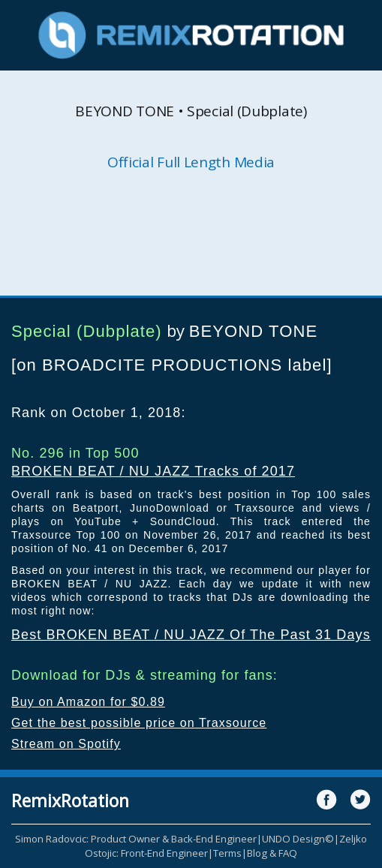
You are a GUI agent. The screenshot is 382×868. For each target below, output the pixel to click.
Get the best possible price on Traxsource (139, 723)
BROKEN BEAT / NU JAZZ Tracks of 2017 (153, 471)
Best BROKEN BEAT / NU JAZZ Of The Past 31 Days (191, 635)
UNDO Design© (298, 839)
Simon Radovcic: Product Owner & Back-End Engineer (136, 839)
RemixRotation (70, 800)
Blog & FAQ (272, 853)
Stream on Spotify (66, 744)
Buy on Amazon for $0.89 (88, 702)
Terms (227, 853)
